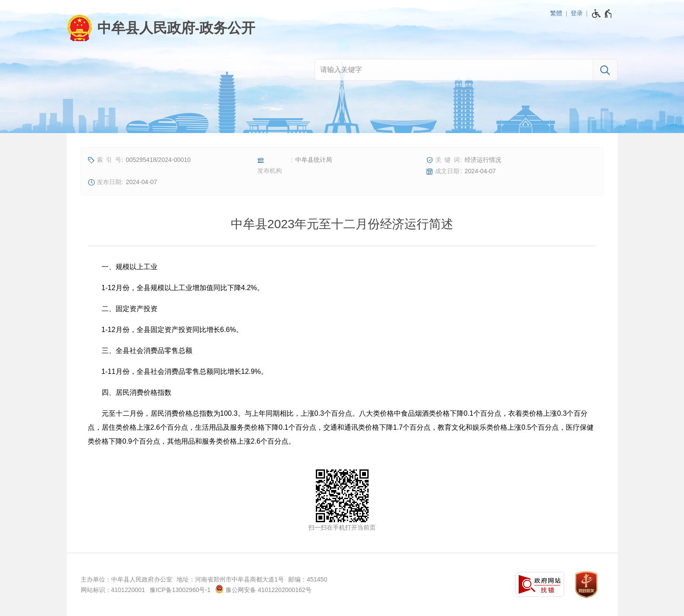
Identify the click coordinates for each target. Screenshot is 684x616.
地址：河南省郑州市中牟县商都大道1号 (230, 579)
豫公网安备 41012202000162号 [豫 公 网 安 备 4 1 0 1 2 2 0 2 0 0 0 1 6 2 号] (263, 589)
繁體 (556, 13)
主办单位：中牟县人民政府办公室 (127, 579)
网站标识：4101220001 (113, 590)
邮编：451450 (308, 579)
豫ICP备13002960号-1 (180, 590)
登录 (577, 13)
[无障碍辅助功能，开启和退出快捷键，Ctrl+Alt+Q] (602, 14)
